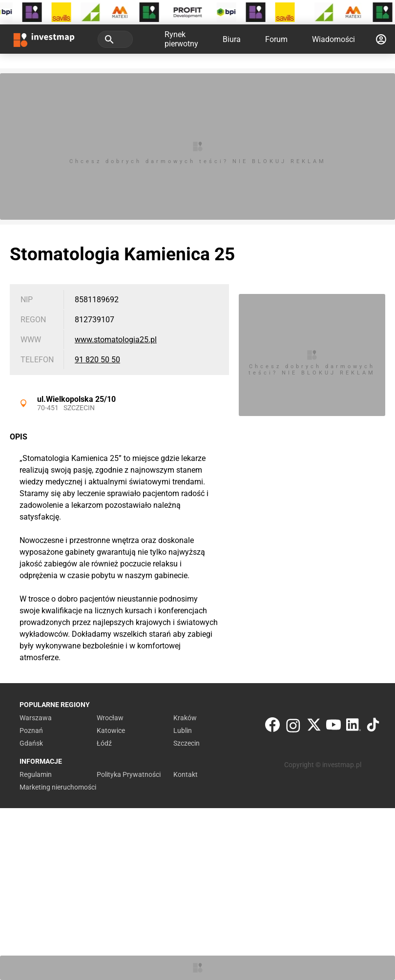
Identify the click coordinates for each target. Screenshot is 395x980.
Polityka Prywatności (129, 774)
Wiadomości (333, 39)
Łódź (104, 743)
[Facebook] (272, 727)
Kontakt (186, 774)
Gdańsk (31, 743)
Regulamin (36, 774)
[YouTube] (333, 727)
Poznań (31, 730)
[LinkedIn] (353, 727)
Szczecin (79, 408)
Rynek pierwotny (181, 39)
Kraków (185, 718)
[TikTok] (373, 727)
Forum (276, 39)
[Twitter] (314, 727)
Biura (232, 39)
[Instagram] (293, 727)
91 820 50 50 (97, 360)
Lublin (183, 730)
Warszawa (36, 718)
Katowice (111, 730)
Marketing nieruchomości (58, 787)
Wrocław (110, 718)
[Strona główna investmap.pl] (44, 39)
